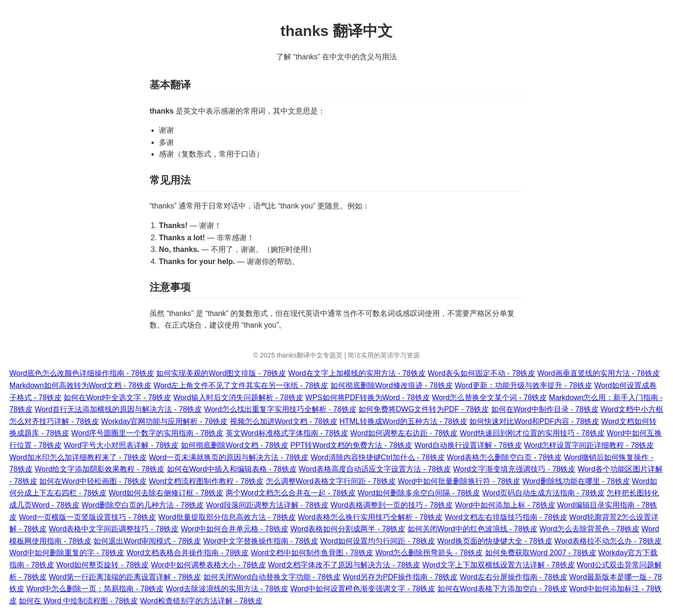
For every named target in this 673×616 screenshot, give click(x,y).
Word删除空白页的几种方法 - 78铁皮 (143, 505)
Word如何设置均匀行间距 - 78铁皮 (378, 541)
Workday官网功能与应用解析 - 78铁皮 (164, 421)
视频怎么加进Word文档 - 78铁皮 (284, 421)
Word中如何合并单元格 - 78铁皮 (235, 529)
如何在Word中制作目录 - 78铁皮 (545, 409)
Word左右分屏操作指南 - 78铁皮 (514, 577)
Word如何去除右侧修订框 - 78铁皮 (166, 493)
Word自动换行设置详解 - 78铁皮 (468, 445)
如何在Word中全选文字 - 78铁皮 (117, 398)
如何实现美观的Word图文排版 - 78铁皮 (221, 373)
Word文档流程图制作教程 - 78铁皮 (206, 481)
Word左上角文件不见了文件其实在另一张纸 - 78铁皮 (241, 385)
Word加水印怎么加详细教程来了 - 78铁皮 (78, 457)
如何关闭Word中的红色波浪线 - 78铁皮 (473, 529)
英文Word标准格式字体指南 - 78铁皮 (287, 433)
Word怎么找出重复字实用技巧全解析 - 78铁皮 (280, 409)
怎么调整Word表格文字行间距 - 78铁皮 (331, 481)
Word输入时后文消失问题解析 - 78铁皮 (238, 398)
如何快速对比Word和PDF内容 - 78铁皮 (534, 421)
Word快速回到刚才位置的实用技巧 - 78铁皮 (532, 433)
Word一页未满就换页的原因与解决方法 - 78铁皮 (229, 457)
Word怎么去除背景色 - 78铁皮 (589, 529)
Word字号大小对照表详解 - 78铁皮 (121, 445)
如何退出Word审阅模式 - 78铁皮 (147, 541)
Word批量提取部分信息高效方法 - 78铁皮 (227, 517)
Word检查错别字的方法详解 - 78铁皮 (201, 601)
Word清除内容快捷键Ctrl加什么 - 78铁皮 (378, 457)
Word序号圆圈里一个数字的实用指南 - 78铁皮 (147, 433)
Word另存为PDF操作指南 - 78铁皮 (400, 577)
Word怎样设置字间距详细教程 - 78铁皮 (589, 445)
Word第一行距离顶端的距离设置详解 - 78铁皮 (125, 577)
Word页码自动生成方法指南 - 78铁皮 (544, 493)
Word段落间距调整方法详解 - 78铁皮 (267, 505)
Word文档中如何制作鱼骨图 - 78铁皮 (312, 553)
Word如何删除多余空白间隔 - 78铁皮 (419, 493)
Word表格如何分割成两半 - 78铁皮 (348, 529)
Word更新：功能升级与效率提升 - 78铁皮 (523, 385)
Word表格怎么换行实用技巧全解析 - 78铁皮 (370, 517)
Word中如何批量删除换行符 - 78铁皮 (459, 481)
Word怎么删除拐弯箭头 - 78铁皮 (429, 553)
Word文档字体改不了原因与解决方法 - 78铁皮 (344, 565)
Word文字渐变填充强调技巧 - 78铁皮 (514, 469)
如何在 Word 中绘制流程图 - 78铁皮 (78, 601)
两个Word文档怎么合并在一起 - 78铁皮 (291, 493)
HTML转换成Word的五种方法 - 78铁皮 (403, 421)
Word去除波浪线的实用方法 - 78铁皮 (227, 589)
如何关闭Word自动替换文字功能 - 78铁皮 (272, 577)
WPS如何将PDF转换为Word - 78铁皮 (367, 398)
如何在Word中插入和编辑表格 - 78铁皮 (232, 469)
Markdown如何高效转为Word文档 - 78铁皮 (80, 385)
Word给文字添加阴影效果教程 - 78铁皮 (100, 469)
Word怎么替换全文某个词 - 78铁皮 (489, 398)
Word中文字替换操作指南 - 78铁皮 (261, 541)
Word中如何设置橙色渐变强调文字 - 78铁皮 (363, 589)
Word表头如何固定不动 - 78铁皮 (481, 373)
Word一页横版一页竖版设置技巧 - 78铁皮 (87, 517)
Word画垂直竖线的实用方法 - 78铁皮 (599, 373)
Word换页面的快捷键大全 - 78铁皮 (495, 541)
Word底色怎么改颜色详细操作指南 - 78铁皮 (82, 373)
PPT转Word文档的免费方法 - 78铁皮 (351, 445)
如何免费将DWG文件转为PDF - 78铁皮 (424, 409)
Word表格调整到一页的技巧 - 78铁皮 (392, 505)
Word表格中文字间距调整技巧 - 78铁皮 (114, 529)
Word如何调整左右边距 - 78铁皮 (404, 433)
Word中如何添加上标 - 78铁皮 (505, 505)
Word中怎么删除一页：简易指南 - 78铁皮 (95, 589)
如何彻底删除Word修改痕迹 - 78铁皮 (392, 385)
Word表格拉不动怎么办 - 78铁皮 (608, 541)
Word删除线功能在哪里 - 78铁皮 (576, 481)
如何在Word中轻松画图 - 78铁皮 (93, 481)
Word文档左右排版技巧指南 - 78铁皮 (506, 517)
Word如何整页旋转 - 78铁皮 (102, 565)
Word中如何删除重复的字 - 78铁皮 (67, 553)
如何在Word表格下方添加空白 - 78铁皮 (502, 589)
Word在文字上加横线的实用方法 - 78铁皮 (357, 373)
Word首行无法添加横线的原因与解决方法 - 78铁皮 (118, 409)
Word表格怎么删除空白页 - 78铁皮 (504, 457)
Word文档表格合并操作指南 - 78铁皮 (187, 553)
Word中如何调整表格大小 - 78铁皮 (208, 565)
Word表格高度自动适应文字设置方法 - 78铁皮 (375, 469)
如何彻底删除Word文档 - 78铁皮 (235, 445)
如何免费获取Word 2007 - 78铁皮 (541, 553)
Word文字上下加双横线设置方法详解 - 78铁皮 (499, 565)
